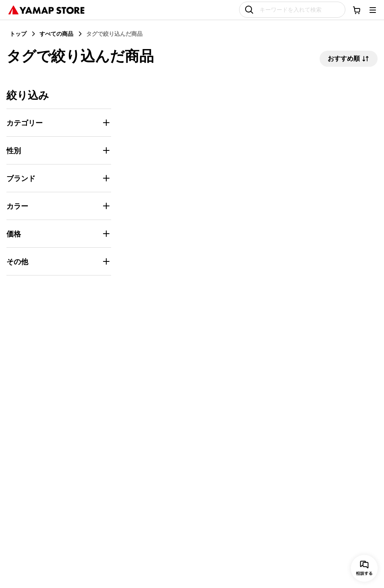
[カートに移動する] (357, 10)
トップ (18, 34)
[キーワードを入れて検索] (292, 10)
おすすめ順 (349, 59)
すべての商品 (56, 34)
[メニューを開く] (373, 10)
